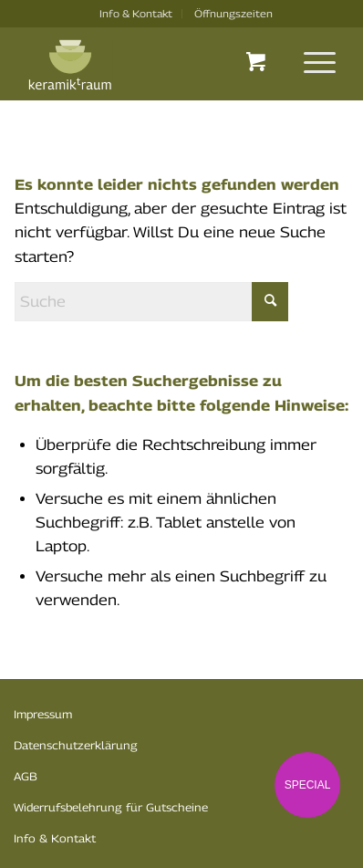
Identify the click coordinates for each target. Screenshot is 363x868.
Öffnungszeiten (233, 13)
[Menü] (311, 62)
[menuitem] (136, 14)
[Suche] (151, 302)
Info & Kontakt (136, 13)
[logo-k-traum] (151, 65)
